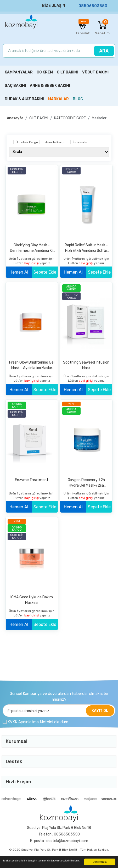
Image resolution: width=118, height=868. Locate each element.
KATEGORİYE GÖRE (70, 118)
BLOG (78, 99)
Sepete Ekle (45, 272)
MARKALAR (58, 99)
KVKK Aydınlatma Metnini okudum (38, 722)
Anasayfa (15, 118)
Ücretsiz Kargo (27, 142)
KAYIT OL (100, 711)
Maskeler (99, 118)
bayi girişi (32, 263)
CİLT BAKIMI (39, 118)
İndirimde (80, 142)
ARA (104, 51)
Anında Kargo (55, 142)
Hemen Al (19, 272)
